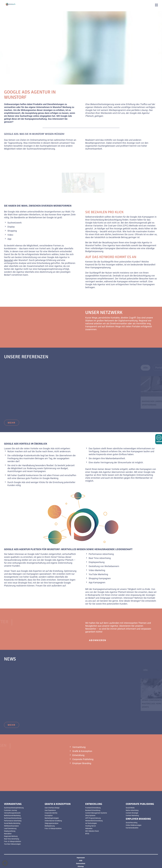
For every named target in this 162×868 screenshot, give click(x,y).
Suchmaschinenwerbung (13, 818)
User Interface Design (52, 808)
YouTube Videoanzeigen (12, 844)
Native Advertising (132, 810)
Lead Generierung (10, 828)
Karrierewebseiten (132, 828)
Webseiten (89, 828)
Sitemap (81, 866)
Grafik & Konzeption (82, 751)
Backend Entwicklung (93, 810)
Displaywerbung (10, 831)
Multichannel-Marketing (12, 815)
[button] (5, 863)
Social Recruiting (132, 823)
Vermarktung (79, 747)
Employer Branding (82, 763)
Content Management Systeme (96, 813)
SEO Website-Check (92, 831)
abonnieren (98, 640)
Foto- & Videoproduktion (13, 841)
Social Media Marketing (12, 823)
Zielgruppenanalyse (51, 823)
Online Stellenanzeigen (134, 825)
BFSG (87, 834)
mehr (12, 423)
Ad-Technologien (91, 823)
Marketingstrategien (52, 818)
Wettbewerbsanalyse (11, 826)
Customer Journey (11, 810)
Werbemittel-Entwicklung (94, 821)
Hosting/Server (91, 826)
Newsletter (8, 834)
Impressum (81, 858)
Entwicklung (78, 755)
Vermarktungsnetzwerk (12, 813)
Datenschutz (81, 863)
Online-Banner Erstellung (53, 821)
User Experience (50, 810)
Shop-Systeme (90, 815)
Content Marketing (132, 815)
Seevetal (8, 260)
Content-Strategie (132, 813)
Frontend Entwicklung (93, 808)
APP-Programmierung (93, 818)
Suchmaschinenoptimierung (14, 808)
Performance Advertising (13, 821)
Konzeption (49, 815)
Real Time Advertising (12, 839)
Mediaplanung (50, 826)
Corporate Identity (51, 813)
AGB (81, 861)
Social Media (130, 808)
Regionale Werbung (11, 836)
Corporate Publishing (83, 759)
